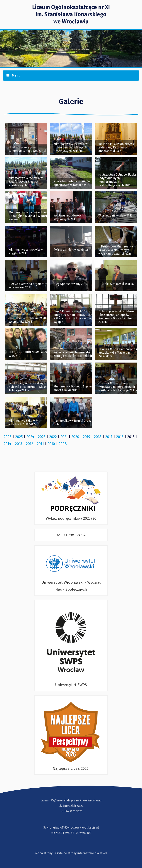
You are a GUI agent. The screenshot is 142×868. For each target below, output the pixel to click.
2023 (42, 437)
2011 (40, 444)
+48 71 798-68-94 (67, 833)
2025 (19, 437)
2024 (30, 437)
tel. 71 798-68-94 (71, 535)
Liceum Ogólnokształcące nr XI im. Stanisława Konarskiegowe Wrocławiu (71, 14)
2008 (63, 444)
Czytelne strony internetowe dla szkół (81, 853)
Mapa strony (44, 853)
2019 (87, 437)
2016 (120, 437)
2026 (8, 437)
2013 (19, 444)
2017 (109, 437)
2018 (98, 437)
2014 (7, 444)
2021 (64, 437)
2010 (51, 444)
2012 (29, 444)
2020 (75, 437)
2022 (53, 437)
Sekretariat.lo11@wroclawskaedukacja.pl (71, 828)
